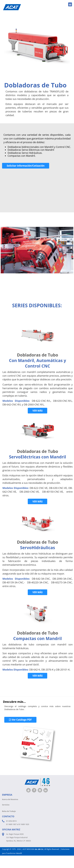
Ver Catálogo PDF (20, 720)
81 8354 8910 (11, 821)
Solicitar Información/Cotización (26, 166)
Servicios (6, 805)
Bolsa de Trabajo (9, 811)
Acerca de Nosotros (10, 799)
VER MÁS (37, 411)
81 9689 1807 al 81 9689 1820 (18, 824)
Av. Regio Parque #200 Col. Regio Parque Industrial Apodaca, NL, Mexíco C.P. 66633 (18, 837)
